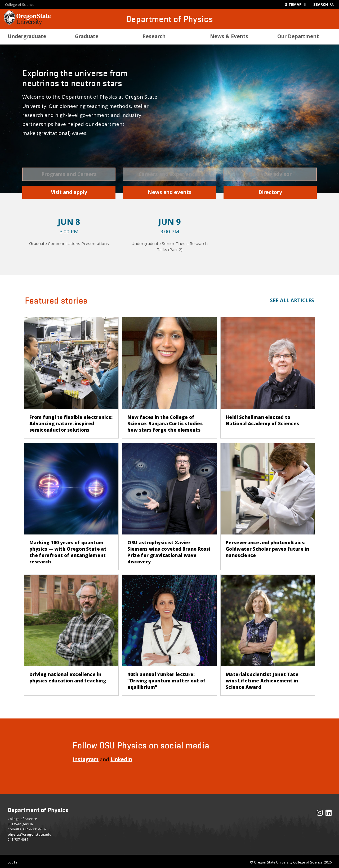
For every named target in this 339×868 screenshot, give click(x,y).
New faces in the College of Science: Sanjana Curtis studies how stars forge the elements (165, 424)
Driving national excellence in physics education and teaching (68, 678)
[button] (69, 174)
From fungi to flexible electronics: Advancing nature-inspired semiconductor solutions (71, 424)
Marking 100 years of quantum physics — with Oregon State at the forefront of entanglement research (68, 552)
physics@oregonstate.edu (30, 834)
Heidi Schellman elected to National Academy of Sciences (262, 420)
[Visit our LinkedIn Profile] (329, 814)
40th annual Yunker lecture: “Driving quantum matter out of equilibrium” (166, 681)
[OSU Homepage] (27, 24)
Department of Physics (169, 19)
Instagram (86, 759)
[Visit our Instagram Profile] (320, 814)
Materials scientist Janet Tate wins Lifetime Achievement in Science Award (262, 681)
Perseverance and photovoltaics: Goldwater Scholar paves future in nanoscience (267, 549)
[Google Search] (325, 4)
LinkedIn (121, 759)
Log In (12, 862)
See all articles (292, 300)
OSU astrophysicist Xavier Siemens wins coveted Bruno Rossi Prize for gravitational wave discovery (169, 552)
